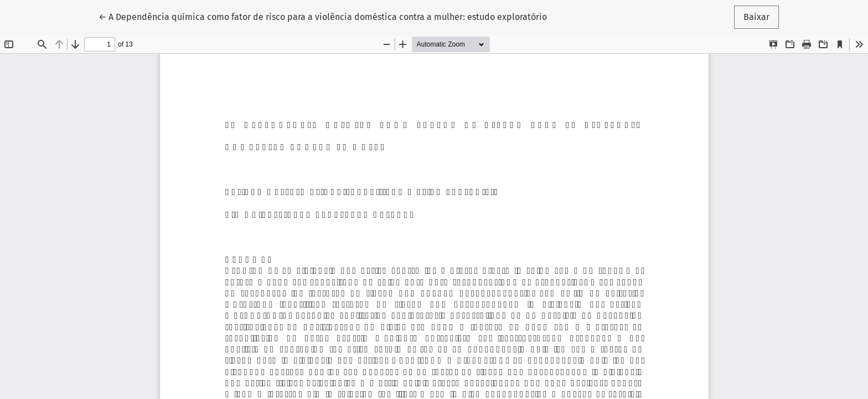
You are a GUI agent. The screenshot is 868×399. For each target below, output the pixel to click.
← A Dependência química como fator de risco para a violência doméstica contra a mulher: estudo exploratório (323, 16)
